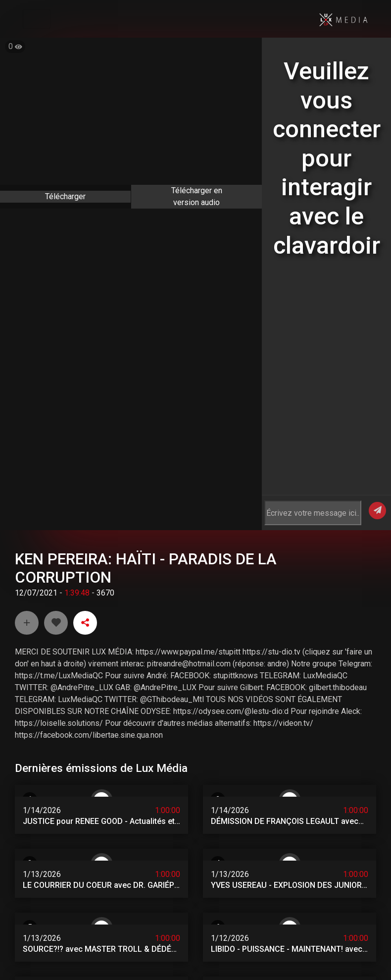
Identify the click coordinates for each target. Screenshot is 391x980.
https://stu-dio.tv (271, 610)
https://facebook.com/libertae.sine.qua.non (89, 693)
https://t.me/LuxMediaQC (59, 633)
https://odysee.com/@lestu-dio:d (231, 669)
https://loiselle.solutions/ (59, 681)
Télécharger (65, 196)
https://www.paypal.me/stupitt (188, 610)
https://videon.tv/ (283, 681)
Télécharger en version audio (197, 196)
